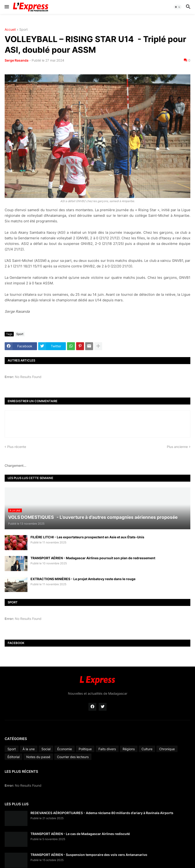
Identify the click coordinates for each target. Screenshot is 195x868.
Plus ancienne (177, 447)
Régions (129, 749)
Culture (147, 749)
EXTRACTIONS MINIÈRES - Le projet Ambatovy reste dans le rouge (83, 579)
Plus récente (17, 447)
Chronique (167, 749)
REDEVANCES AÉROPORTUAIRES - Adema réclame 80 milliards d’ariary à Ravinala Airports (102, 813)
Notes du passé (38, 757)
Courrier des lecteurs (73, 757)
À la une (29, 749)
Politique (85, 749)
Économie (65, 749)
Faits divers (107, 749)
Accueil (10, 30)
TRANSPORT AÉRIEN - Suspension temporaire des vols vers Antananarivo (89, 855)
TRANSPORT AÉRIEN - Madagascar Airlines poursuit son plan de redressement (93, 558)
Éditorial (13, 757)
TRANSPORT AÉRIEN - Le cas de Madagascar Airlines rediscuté (80, 834)
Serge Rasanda (17, 60)
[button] (6, 7)
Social (46, 749)
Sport (24, 30)
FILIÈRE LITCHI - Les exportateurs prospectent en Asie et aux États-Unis (87, 537)
